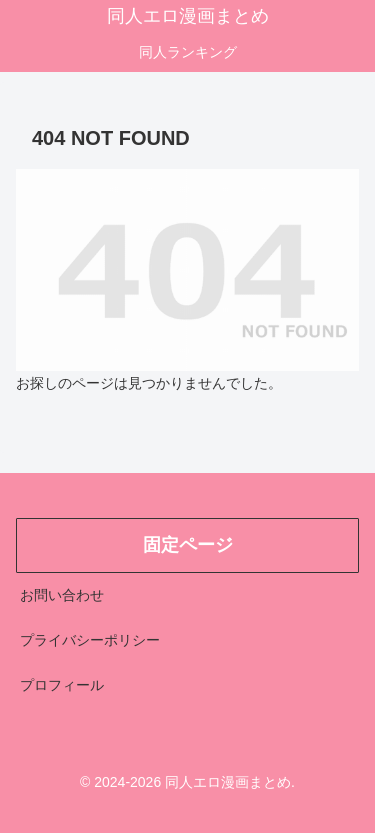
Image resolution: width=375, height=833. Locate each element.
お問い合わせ (62, 595)
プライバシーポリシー (90, 640)
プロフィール (62, 685)
